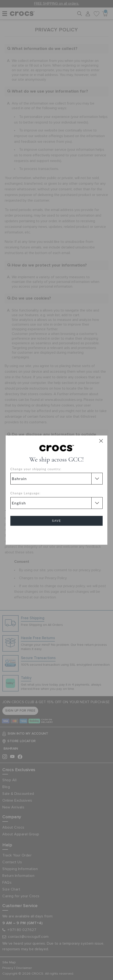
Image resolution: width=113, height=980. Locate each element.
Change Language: (25, 493)
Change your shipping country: (36, 469)
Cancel (57, 534)
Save (56, 521)
